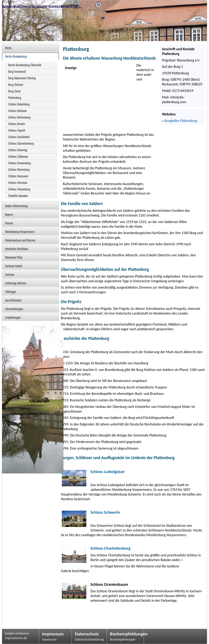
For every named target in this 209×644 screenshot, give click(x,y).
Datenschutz (87, 634)
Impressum (53, 634)
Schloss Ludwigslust (107, 472)
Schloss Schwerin (105, 512)
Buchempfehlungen (125, 634)
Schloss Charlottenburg (110, 548)
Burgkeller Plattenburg (181, 121)
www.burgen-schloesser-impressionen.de (40, 6)
